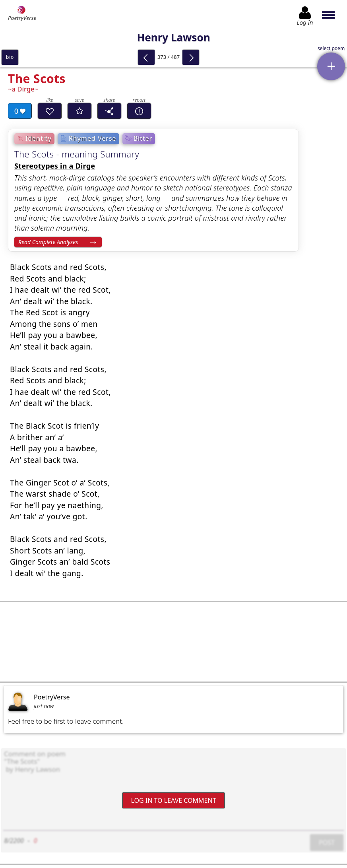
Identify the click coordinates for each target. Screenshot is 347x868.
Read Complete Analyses (48, 242)
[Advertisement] (173, 642)
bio (10, 57)
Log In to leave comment (173, 800)
